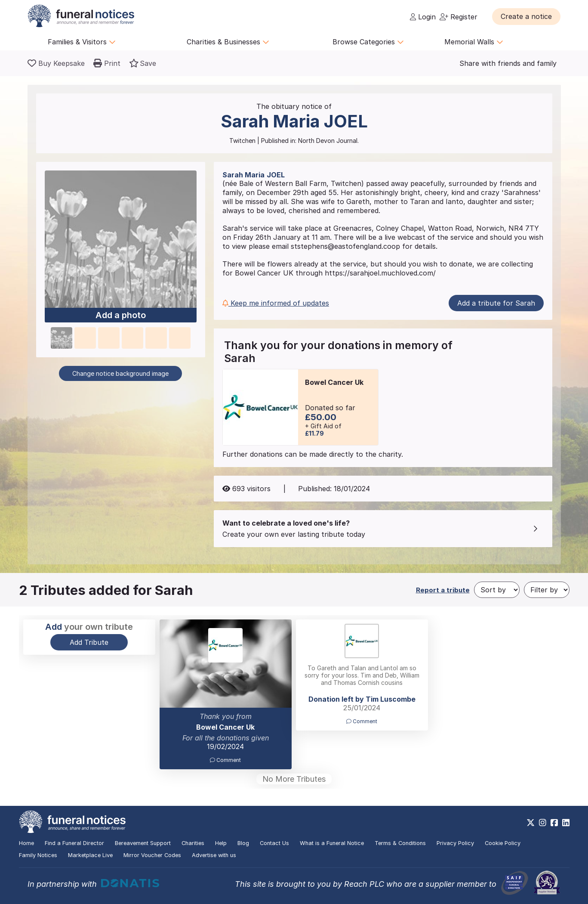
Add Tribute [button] (89, 642)
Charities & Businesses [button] (228, 42)
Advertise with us (214, 855)
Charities (193, 843)
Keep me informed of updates (276, 303)
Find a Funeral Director (74, 843)
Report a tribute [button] (443, 590)
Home (26, 843)
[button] (526, 16)
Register (459, 17)
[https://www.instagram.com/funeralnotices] (543, 823)
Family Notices (38, 855)
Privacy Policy (455, 843)
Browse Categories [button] (368, 42)
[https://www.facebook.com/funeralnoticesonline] (554, 823)
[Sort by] (497, 590)
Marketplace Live (90, 855)
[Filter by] (547, 590)
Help (221, 843)
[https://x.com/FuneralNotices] (531, 823)
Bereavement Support (143, 843)
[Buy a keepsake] (56, 63)
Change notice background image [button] (120, 373)
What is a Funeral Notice (332, 843)
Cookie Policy (503, 843)
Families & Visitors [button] (82, 42)
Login (423, 17)
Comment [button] (225, 760)
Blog (243, 843)
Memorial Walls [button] (474, 42)
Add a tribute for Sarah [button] (496, 303)
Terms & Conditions (400, 843)
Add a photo (121, 316)
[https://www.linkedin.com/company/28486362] (566, 823)
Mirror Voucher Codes (152, 855)
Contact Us (274, 843)
